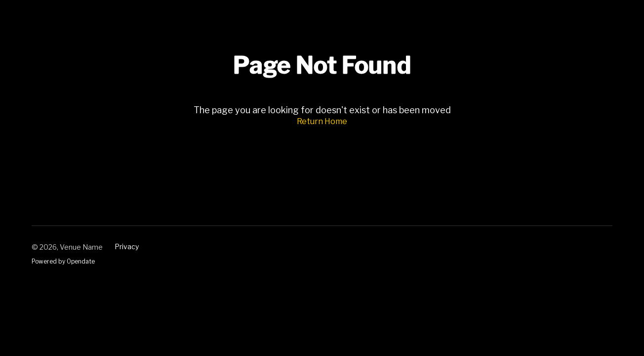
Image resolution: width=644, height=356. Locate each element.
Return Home (322, 121)
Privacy (127, 246)
